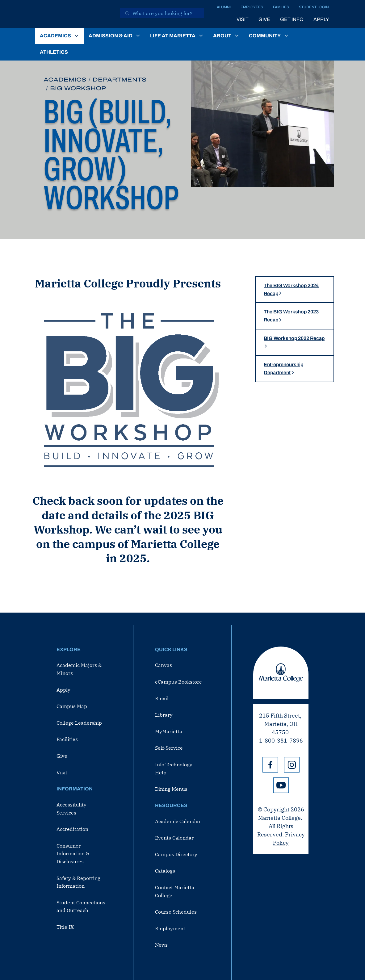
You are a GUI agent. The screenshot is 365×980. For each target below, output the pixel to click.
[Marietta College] (73, 14)
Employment (170, 928)
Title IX (65, 927)
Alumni (224, 7)
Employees (252, 7)
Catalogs (165, 871)
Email (162, 698)
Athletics (54, 52)
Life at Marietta (173, 36)
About (222, 36)
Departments (120, 80)
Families (281, 7)
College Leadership (79, 723)
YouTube (281, 785)
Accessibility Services (71, 809)
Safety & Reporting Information (78, 882)
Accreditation (72, 829)
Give (264, 19)
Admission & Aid (111, 36)
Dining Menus (171, 789)
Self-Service (169, 748)
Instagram (292, 765)
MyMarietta (169, 731)
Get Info (292, 19)
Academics (55, 36)
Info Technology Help (174, 769)
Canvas (164, 665)
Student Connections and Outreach (81, 907)
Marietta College (281, 673)
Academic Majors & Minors (79, 669)
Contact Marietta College (175, 891)
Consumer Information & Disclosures (73, 854)
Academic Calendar (178, 821)
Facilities (67, 739)
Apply (321, 19)
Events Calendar (174, 838)
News (161, 945)
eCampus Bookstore (178, 682)
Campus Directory (176, 854)
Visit (243, 19)
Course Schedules (176, 912)
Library (164, 715)
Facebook (270, 765)
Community (265, 36)
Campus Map (72, 706)
